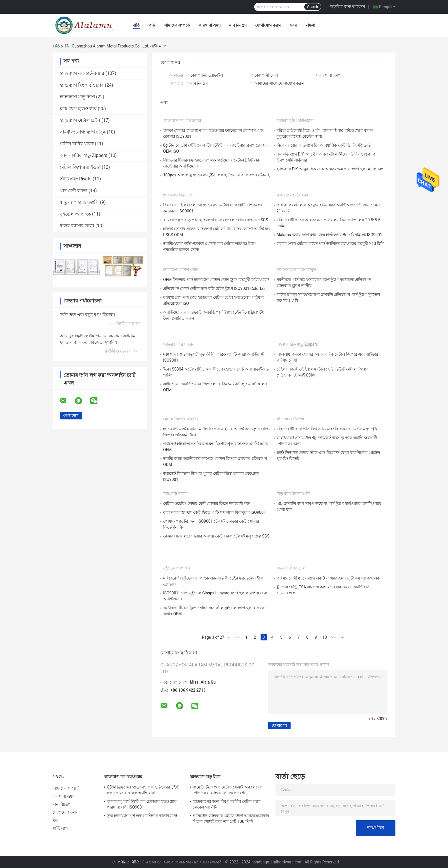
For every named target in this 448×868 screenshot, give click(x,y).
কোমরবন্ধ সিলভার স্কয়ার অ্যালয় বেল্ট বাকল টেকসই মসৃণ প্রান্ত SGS (216, 536)
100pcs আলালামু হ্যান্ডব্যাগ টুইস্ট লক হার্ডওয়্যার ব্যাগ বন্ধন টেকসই (216, 175)
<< (237, 637)
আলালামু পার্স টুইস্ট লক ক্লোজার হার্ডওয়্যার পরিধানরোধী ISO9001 (142, 804)
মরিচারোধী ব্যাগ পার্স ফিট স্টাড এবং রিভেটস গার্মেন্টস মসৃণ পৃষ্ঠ (327, 429)
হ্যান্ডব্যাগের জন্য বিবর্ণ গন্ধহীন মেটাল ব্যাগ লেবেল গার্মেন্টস (227, 804)
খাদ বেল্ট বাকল (74, 191)
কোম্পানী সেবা (266, 75)
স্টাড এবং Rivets (76, 179)
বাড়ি (136, 25)
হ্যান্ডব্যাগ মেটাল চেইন (80, 120)
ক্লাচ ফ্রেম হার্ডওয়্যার (78, 108)
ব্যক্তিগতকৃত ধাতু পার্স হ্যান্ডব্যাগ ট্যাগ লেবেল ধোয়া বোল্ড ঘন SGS (216, 220)
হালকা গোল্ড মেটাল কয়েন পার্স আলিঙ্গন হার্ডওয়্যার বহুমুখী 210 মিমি (330, 244)
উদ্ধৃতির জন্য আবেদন (348, 7)
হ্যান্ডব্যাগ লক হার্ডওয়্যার (82, 73)
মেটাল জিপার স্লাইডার (80, 167)
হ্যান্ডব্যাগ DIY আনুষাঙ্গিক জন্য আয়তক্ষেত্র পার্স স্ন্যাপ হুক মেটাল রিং (330, 169)
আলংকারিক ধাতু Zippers (84, 155)
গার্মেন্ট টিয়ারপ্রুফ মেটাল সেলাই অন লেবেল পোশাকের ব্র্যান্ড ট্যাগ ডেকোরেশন (228, 790)
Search (313, 7)
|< (229, 637)
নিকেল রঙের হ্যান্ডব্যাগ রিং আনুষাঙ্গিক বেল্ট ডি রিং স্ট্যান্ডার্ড (324, 145)
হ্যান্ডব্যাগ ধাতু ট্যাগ (77, 97)
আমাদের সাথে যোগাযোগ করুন (279, 83)
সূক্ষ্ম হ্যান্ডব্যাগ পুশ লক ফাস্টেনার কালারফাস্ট (142, 816)
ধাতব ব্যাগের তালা (77, 226)
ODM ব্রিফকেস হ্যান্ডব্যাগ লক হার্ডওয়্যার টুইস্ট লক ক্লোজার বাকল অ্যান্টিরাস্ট (143, 790)
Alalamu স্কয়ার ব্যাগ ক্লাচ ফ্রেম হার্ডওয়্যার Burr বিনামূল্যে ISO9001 (329, 235)
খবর (293, 25)
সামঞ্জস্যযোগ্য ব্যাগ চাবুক (83, 132)
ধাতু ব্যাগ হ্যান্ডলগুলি (79, 202)
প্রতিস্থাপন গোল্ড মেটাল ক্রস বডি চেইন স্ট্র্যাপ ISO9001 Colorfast (215, 288)
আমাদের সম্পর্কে (177, 25)
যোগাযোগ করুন (268, 25)
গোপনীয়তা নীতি (126, 862)
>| (342, 637)
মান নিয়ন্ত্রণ (238, 25)
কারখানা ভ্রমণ (209, 25)
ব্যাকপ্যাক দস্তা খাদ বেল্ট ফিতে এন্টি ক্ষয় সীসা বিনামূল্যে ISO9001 (214, 512)
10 (325, 637)
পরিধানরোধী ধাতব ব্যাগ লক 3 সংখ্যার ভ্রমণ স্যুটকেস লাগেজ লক (328, 578)
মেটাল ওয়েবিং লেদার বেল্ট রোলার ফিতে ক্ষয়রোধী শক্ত (207, 503)
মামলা (310, 25)
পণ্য (152, 25)
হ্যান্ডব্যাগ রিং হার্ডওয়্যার (82, 85)
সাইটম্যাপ (60, 828)
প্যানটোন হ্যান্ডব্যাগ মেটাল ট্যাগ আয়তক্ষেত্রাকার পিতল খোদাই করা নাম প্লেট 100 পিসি (231, 819)
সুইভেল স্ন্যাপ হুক (75, 214)
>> (334, 637)
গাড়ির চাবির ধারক (77, 144)
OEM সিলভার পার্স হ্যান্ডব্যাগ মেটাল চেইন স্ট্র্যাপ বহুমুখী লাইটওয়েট (216, 280)
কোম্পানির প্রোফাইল (207, 75)
